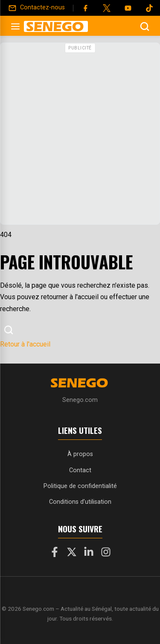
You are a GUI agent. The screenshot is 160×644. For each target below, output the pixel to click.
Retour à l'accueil (25, 344)
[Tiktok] (149, 8)
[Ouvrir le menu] (15, 26)
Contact (80, 470)
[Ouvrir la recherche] (145, 26)
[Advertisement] (80, 136)
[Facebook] (85, 8)
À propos (80, 454)
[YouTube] (128, 8)
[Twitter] (107, 8)
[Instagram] (106, 554)
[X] (72, 554)
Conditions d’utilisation (80, 502)
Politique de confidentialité (80, 486)
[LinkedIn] (89, 554)
